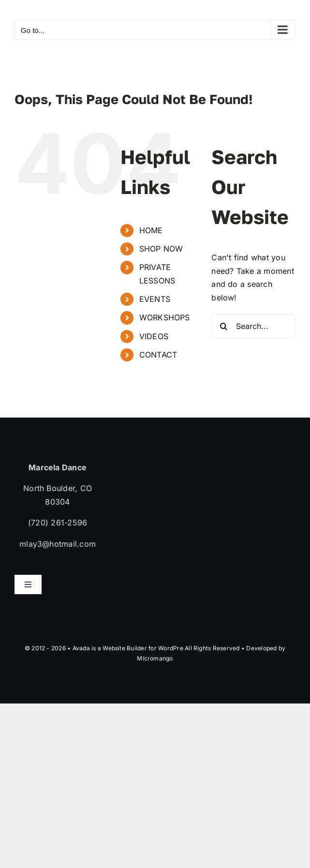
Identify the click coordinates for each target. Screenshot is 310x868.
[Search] (223, 326)
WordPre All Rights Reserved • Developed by (222, 648)
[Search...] (253, 326)
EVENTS (155, 299)
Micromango (155, 658)
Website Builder (125, 648)
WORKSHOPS (165, 317)
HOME (151, 230)
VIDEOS (154, 336)
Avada (81, 648)
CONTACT (158, 355)
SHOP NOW (161, 249)
